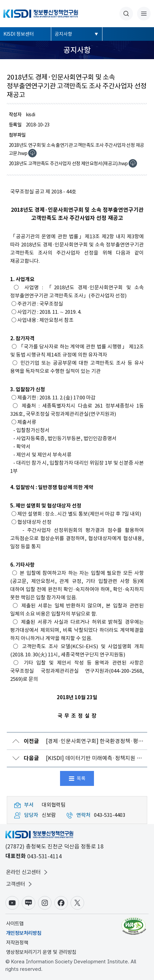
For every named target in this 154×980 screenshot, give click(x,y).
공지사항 (63, 34)
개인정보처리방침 (24, 933)
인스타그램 (45, 903)
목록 (81, 778)
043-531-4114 (44, 856)
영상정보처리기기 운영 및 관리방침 (41, 952)
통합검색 (126, 14)
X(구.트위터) (77, 903)
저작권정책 (17, 943)
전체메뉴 (144, 14)
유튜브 (12, 903)
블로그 (28, 903)
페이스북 (61, 903)
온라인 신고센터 (27, 872)
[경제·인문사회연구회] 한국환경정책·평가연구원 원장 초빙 (85, 741)
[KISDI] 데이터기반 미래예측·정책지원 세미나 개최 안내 (85, 758)
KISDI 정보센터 (19, 34)
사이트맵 (15, 924)
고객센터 (20, 884)
